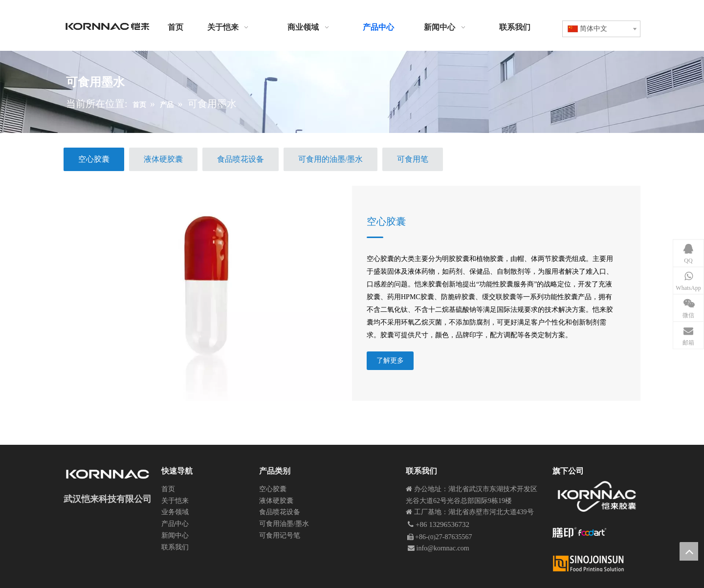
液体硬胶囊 (276, 501)
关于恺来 (175, 501)
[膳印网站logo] (580, 533)
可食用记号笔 (280, 535)
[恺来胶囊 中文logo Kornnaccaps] (596, 496)
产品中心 (175, 524)
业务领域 (175, 512)
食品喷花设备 (280, 512)
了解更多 (390, 360)
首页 (168, 489)
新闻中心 (175, 535)
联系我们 (175, 547)
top (689, 551)
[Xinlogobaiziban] (596, 563)
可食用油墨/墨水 (284, 524)
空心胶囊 (386, 221)
